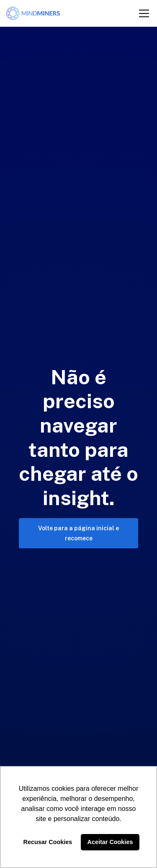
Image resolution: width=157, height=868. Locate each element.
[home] (33, 13)
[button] (142, 13)
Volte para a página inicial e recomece (78, 533)
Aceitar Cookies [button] (110, 842)
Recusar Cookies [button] (48, 842)
